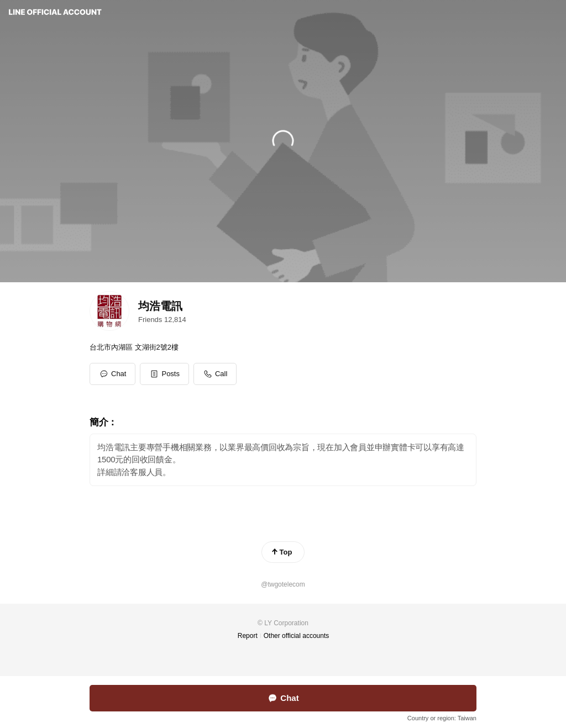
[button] (164, 374)
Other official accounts (297, 636)
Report (248, 636)
